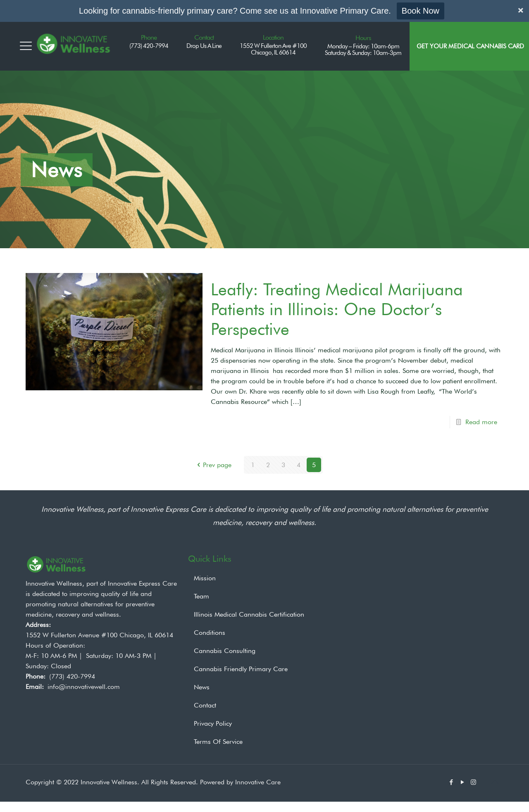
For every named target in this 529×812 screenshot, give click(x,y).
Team (201, 596)
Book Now (421, 11)
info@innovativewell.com (84, 687)
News (202, 687)
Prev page (213, 465)
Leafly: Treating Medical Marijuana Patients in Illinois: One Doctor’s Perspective (337, 309)
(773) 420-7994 (72, 676)
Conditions (210, 633)
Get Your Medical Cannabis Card (470, 46)
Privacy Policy (213, 723)
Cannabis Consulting (225, 651)
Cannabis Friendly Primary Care (241, 669)
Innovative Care (258, 782)
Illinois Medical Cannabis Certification (249, 614)
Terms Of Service (218, 742)
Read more (481, 422)
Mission (205, 578)
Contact (205, 705)
